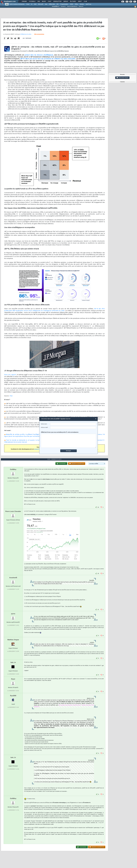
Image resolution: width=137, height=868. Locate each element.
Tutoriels (32, 1)
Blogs (44, 1)
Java (46, 4)
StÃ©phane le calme (26, 34)
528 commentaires (39, 34)
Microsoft (41, 4)
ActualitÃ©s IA (56, 6)
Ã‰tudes (73, 1)
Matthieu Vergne (13, 640)
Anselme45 (13, 578)
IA (32, 4)
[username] (73, 424)
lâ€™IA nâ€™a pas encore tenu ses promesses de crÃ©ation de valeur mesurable (48, 59)
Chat (50, 1)
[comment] (69, 441)
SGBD (72, 4)
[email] (73, 428)
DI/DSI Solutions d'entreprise (17, 4)
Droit (80, 1)
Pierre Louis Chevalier (13, 511)
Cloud (28, 4)
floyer (13, 679)
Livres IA (81, 6)
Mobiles (82, 4)
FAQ (39, 1)
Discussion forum (122, 78)
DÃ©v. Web (52, 4)
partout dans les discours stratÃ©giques (39, 55)
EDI (58, 4)
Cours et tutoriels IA (72, 6)
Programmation (64, 4)
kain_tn (13, 662)
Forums (24, 1)
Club (85, 1)
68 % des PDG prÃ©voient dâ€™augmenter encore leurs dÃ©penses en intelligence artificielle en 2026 (54, 310)
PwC (11, 396)
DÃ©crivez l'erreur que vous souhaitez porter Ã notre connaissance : (69, 440)
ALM (35, 4)
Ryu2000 (13, 696)
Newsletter (57, 1)
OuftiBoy (13, 469)
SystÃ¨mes (88, 4)
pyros (13, 614)
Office (76, 4)
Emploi (66, 1)
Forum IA (63, 6)
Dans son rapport (10, 375)
